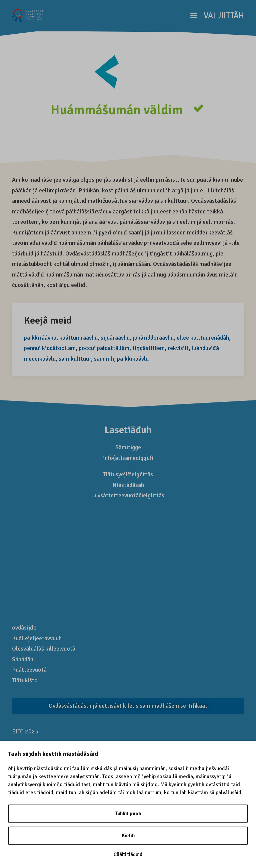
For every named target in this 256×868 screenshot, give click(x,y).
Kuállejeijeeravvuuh (37, 638)
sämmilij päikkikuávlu (121, 359)
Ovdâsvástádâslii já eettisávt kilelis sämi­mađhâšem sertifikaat (128, 706)
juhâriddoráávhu (153, 338)
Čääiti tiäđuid (128, 854)
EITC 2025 (25, 731)
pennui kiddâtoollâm (50, 348)
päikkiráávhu (40, 338)
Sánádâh (23, 659)
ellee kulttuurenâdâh (203, 338)
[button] (217, 16)
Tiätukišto (25, 680)
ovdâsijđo (24, 628)
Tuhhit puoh (128, 814)
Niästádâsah (128, 485)
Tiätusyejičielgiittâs (128, 474)
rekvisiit (178, 348)
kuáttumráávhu (78, 338)
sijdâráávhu (115, 338)
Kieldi (128, 836)
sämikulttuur (75, 359)
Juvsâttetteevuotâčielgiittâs (128, 495)
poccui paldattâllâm (104, 348)
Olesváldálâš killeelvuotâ (44, 649)
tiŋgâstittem (148, 348)
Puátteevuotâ (29, 670)
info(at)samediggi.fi (128, 458)
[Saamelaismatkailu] (28, 16)
